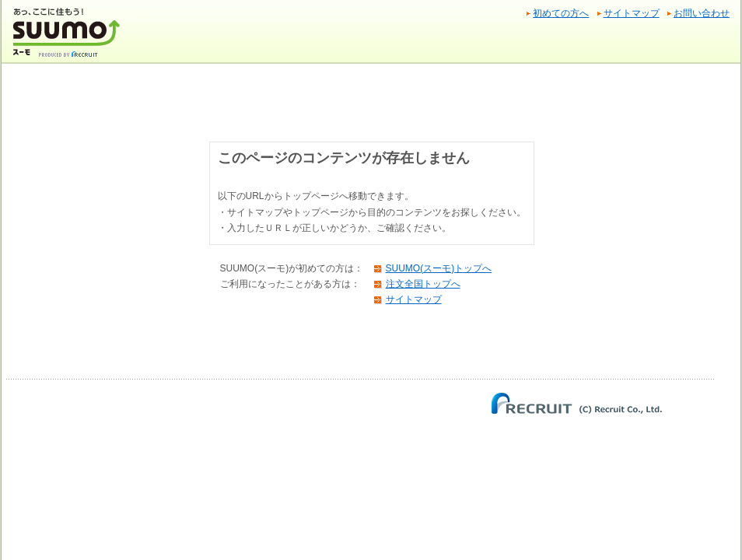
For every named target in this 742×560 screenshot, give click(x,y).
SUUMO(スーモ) (68, 38)
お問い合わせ (702, 13)
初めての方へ (561, 13)
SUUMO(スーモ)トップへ (439, 268)
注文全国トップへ (423, 284)
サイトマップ (632, 13)
